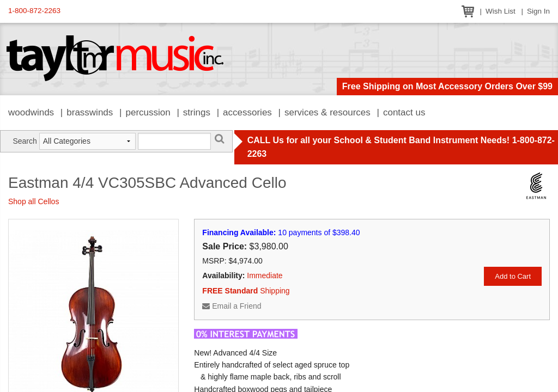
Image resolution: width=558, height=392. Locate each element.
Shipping (246, 291)
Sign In (538, 11)
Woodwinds (31, 112)
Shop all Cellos (34, 201)
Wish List (501, 11)
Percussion (148, 112)
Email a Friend (232, 306)
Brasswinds (90, 112)
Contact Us (404, 112)
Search (25, 141)
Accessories (247, 112)
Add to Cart (513, 276)
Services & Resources (327, 112)
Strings (197, 112)
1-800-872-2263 (34, 11)
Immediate (265, 275)
